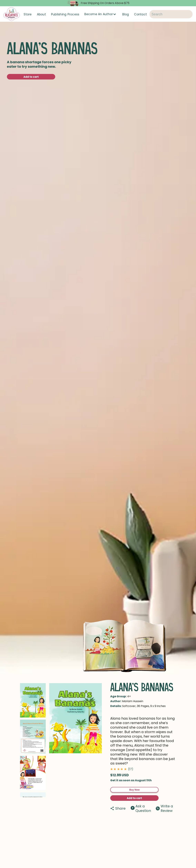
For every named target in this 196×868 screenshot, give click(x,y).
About (41, 14)
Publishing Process (65, 14)
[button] (101, 14)
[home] (12, 14)
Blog (126, 14)
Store (28, 14)
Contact (140, 14)
